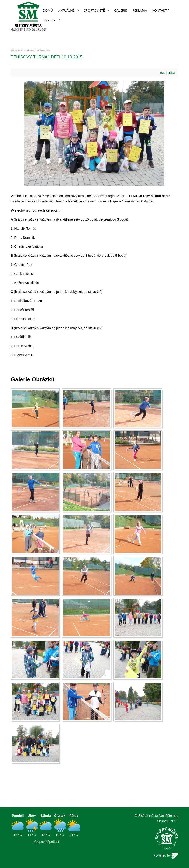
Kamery (49, 20)
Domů (48, 10)
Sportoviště (94, 10)
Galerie (120, 10)
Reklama (140, 10)
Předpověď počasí (46, 842)
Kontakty (160, 10)
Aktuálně (66, 10)
